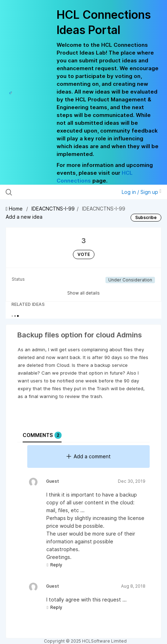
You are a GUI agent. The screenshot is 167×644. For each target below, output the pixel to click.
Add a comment (89, 456)
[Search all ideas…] (51, 192)
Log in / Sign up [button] (142, 192)
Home (15, 209)
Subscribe (146, 217)
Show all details (83, 293)
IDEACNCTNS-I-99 (53, 209)
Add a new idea (24, 217)
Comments (42, 435)
